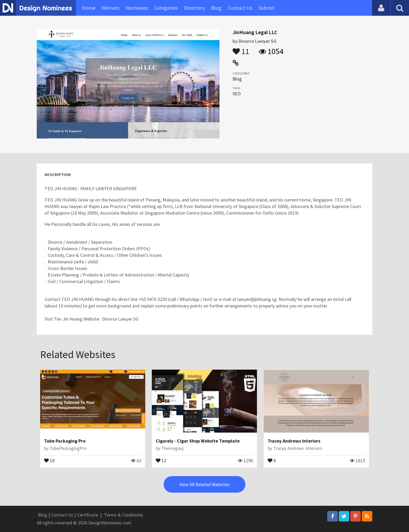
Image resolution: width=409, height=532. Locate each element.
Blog (216, 8)
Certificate (88, 515)
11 (241, 49)
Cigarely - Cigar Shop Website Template (198, 441)
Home (89, 8)
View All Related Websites (204, 484)
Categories (166, 8)
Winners (111, 8)
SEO (237, 94)
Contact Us (240, 8)
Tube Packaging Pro (65, 441)
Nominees (137, 8)
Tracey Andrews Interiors (294, 441)
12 (161, 460)
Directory (194, 8)
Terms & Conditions (124, 515)
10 (49, 460)
